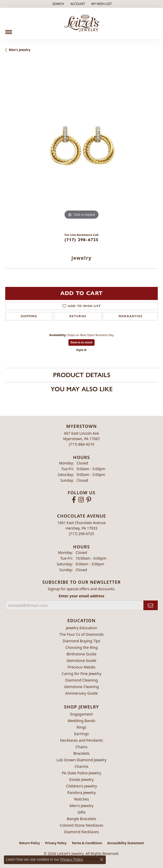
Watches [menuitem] (81, 799)
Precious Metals (81, 667)
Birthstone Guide (82, 654)
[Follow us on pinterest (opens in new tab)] (89, 500)
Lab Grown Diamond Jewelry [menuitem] (82, 760)
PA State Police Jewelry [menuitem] (82, 773)
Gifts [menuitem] (81, 812)
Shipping (29, 316)
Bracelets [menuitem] (81, 753)
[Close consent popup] (102, 860)
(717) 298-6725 (82, 240)
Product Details (82, 375)
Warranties (130, 316)
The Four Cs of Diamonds (81, 634)
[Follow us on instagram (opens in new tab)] (81, 500)
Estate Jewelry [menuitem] (81, 779)
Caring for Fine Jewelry (81, 674)
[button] (58, 4)
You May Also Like (82, 389)
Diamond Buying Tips (81, 641)
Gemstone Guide (81, 660)
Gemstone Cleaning (82, 687)
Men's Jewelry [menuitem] (81, 806)
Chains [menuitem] (81, 747)
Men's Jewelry (20, 50)
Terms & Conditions (87, 843)
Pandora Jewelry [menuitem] (82, 793)
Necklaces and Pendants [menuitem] (81, 740)
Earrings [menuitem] (81, 734)
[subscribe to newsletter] (151, 605)
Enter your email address (81, 596)
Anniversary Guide (81, 693)
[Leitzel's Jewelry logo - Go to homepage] (82, 24)
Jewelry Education (81, 628)
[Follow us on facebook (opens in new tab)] (74, 500)
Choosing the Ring (81, 647)
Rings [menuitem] (81, 727)
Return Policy (30, 843)
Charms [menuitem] (81, 766)
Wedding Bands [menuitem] (81, 721)
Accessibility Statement (125, 843)
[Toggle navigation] (9, 30)
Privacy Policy (56, 843)
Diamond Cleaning (81, 680)
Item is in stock (81, 342)
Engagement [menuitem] (81, 714)
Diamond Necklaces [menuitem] (81, 832)
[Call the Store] (82, 444)
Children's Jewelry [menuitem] (81, 786)
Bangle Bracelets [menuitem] (82, 819)
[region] (81, 144)
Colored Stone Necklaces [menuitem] (82, 825)
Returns (78, 316)
